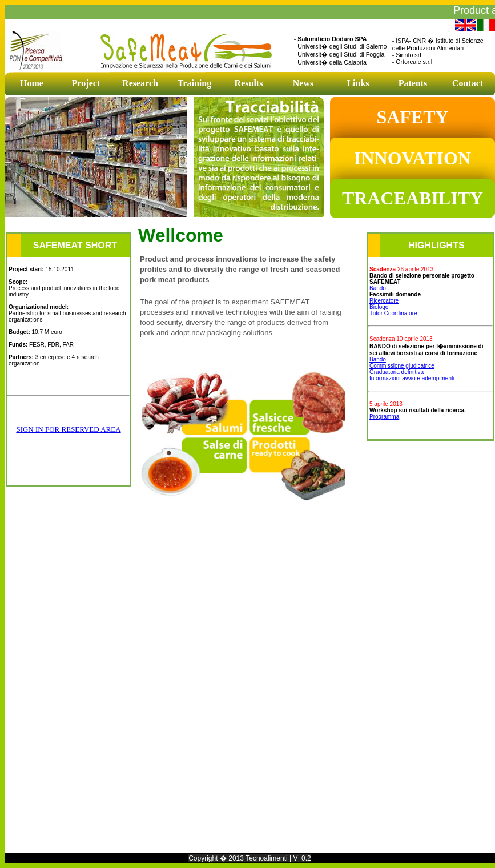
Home (32, 83)
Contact (468, 83)
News (303, 83)
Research (140, 83)
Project (86, 83)
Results (249, 83)
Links (358, 83)
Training (194, 83)
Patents (413, 83)
